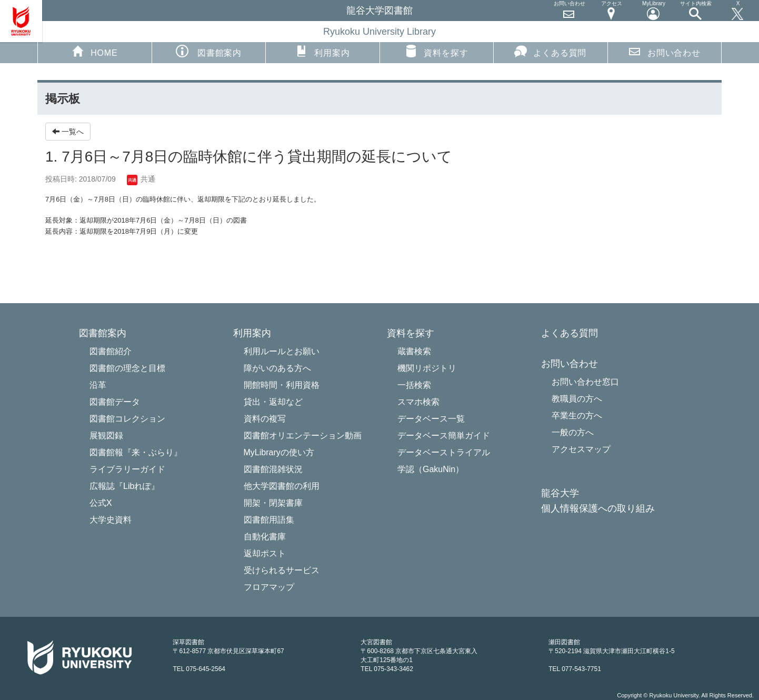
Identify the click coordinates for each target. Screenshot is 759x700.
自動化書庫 (265, 537)
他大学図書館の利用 (282, 486)
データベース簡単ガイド (444, 436)
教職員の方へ (577, 399)
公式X (101, 503)
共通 (141, 179)
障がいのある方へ (277, 368)
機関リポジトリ (427, 368)
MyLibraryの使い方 (279, 452)
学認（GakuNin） (431, 469)
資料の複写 (265, 419)
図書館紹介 (111, 351)
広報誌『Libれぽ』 (124, 486)
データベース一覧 (431, 419)
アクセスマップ (581, 449)
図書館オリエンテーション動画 (303, 436)
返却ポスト (265, 553)
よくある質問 (550, 51)
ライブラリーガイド (127, 469)
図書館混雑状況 (273, 469)
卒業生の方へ (577, 416)
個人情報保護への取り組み (598, 509)
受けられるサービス (282, 570)
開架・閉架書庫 (273, 503)
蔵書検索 (414, 351)
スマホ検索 (418, 402)
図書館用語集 (269, 520)
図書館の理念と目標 (127, 368)
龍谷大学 (560, 493)
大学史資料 (111, 520)
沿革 (98, 385)
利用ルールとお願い (282, 351)
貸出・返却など (273, 402)
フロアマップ (269, 587)
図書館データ (115, 402)
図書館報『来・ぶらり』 (136, 452)
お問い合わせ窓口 (585, 382)
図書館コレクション (127, 419)
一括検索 (414, 385)
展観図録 (106, 436)
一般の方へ (573, 432)
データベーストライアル (444, 452)
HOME (94, 51)
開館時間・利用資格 (282, 385)
